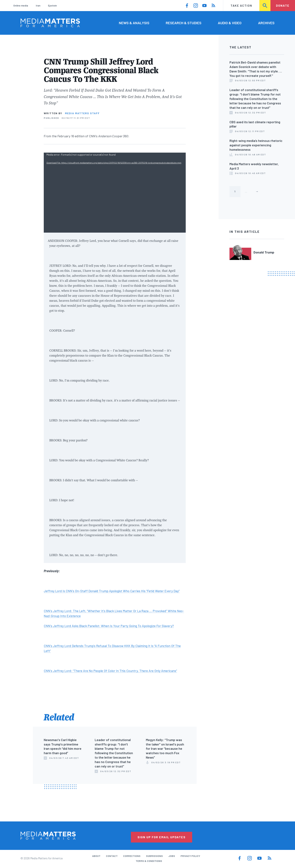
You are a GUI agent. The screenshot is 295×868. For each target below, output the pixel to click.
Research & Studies (184, 23)
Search (265, 5)
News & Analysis (134, 23)
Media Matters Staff (82, 113)
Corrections (132, 856)
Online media (21, 5)
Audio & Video (230, 23)
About (96, 856)
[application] (115, 193)
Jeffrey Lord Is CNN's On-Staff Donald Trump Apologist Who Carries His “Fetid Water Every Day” (112, 591)
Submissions (154, 856)
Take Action (241, 5)
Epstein (52, 5)
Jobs (172, 856)
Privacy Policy (190, 856)
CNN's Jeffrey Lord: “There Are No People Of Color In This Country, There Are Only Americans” (110, 671)
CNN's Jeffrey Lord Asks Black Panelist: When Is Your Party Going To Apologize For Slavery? (109, 626)
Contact (112, 856)
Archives (266, 23)
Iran (38, 5)
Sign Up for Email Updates (162, 837)
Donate (283, 5)
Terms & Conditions (149, 861)
